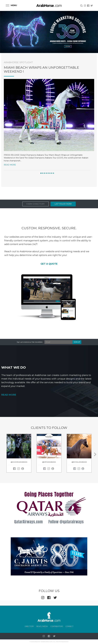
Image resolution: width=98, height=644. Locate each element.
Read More (10, 165)
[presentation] (95, 454)
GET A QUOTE (49, 264)
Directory (29, 626)
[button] (41, 173)
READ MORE (9, 395)
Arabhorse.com (46, 642)
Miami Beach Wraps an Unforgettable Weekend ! (41, 69)
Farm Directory (36, 204)
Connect (69, 626)
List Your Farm (63, 204)
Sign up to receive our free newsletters (30, 342)
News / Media (42, 626)
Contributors (57, 626)
